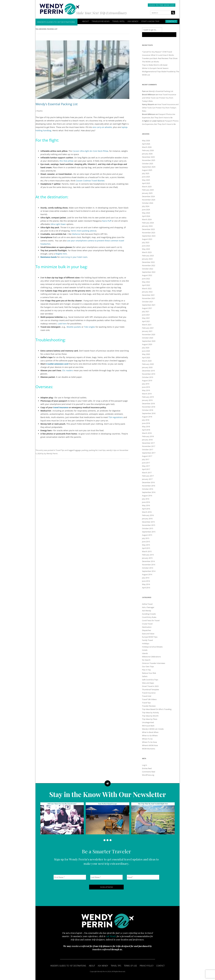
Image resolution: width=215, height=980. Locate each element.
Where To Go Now (149, 742)
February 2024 (148, 223)
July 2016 (146, 499)
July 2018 (146, 420)
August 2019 (147, 380)
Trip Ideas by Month (150, 716)
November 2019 (149, 374)
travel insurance (61, 407)
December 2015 (148, 522)
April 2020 (146, 357)
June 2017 (146, 463)
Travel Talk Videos (149, 699)
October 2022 (148, 269)
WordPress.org (148, 775)
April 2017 (146, 469)
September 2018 (149, 413)
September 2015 (149, 532)
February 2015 (148, 555)
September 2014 (149, 571)
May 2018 (146, 427)
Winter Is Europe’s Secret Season (155, 68)
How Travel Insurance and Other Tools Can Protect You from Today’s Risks (159, 98)
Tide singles (90, 327)
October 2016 (148, 489)
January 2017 (147, 479)
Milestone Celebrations (151, 657)
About (92, 966)
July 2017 (146, 459)
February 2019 (148, 397)
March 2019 (147, 394)
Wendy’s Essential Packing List (57, 104)
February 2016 (148, 515)
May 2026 (146, 141)
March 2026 (147, 147)
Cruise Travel (147, 624)
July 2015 (146, 538)
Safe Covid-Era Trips (150, 680)
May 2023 (146, 249)
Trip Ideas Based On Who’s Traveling (157, 709)
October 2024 (148, 203)
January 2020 (147, 367)
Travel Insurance (149, 693)
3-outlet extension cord (58, 364)
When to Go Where (150, 736)
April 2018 (146, 430)
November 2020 (149, 334)
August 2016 (147, 496)
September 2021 (149, 305)
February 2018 (148, 436)
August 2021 (147, 308)
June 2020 (146, 351)
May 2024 (146, 213)
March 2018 (147, 433)
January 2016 (147, 519)
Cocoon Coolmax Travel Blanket (90, 181)
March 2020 (147, 361)
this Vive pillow (66, 161)
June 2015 (146, 542)
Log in (145, 765)
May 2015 (146, 545)
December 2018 (148, 404)
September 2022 (149, 272)
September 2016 (149, 492)
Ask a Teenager (148, 607)
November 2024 (149, 200)
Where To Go (147, 739)
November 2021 (149, 298)
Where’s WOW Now (150, 745)
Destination (147, 627)
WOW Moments (149, 749)
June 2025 (146, 177)
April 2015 (146, 548)
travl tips (102, 450)
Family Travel (147, 640)
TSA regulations (116, 417)
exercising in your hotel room (74, 257)
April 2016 (146, 509)
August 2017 (147, 456)
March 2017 (147, 473)
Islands (145, 653)
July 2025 (146, 173)
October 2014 (148, 568)
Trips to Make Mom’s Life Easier (155, 65)
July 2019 (146, 384)
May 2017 (146, 466)
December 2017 (148, 443)
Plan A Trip (146, 670)
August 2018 (147, 417)
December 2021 (148, 295)
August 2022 (147, 275)
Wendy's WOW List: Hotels (153, 729)
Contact (171, 21)
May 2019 (146, 390)
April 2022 (146, 285)
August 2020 (147, 344)
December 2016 (148, 482)
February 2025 (148, 190)
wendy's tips (111, 450)
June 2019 (146, 387)
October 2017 (148, 450)
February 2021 (148, 328)
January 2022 (147, 292)
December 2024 (148, 196)
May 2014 (146, 584)
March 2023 (147, 252)
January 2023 (147, 259)
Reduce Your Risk (149, 673)
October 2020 (148, 338)
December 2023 (148, 229)
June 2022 (146, 279)
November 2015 (149, 525)
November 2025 (149, 160)
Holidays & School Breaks (152, 647)
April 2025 (146, 183)
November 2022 (149, 265)
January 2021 (147, 331)
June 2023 (146, 246)
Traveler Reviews (101, 21)
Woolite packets (74, 327)
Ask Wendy (133, 21)
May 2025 (146, 180)
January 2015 (147, 558)
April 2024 (146, 216)
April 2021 (146, 321)
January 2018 (147, 440)
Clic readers (68, 370)
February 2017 (148, 476)
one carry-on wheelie (102, 127)
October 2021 (148, 302)
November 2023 (149, 233)
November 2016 (149, 486)
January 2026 (147, 154)
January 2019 (147, 400)
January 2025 (147, 193)
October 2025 (148, 164)
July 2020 (146, 348)
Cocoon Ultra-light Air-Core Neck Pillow (90, 151)
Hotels (145, 650)
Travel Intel (118, 21)
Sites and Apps (148, 683)
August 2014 (147, 574)
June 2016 (146, 502)
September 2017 (149, 453)
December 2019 (148, 371)
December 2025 (148, 157)
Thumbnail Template (150, 689)
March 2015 (147, 551)
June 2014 (146, 581)
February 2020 (148, 364)
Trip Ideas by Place (150, 719)
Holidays (146, 643)
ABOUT (85, 21)
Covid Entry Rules (149, 617)
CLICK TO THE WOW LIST (162, 5)
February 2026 (148, 150)
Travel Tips (60, 450)
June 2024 (146, 210)
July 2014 (146, 578)
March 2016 (147, 512)
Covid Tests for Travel (151, 620)
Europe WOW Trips (150, 637)
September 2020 (149, 341)
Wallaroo (76, 234)
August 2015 (147, 535)
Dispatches (147, 630)
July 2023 (146, 242)
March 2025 (147, 187)
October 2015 (148, 528)
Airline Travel (147, 604)
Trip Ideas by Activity (150, 713)
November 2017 (149, 446)
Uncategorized (148, 722)
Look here (62, 324)
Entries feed (147, 768)
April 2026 (146, 144)
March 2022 (147, 288)
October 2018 (148, 410)
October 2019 (148, 377)
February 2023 (148, 256)
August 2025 (147, 170)
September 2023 (149, 236)
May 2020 (146, 354)
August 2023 (147, 239)
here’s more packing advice (83, 231)
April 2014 (146, 588)
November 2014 (149, 565)
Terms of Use (130, 966)
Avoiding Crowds (149, 614)
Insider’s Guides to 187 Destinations (56, 22)
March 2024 (147, 219)
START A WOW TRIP (150, 21)
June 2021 (146, 315)
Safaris (145, 676)
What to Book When (150, 732)
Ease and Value (148, 634)
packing (85, 450)
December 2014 (148, 561)
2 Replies (39, 111)
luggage (77, 450)
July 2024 (146, 206)
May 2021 (146, 318)
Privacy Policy (147, 966)
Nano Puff (107, 221)
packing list (93, 450)
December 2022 (148, 262)
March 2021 (147, 325)
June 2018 (146, 423)
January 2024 (147, 226)
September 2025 (149, 167)
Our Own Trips (148, 666)
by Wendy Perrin (51, 453)
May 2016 (146, 505)
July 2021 (146, 311)
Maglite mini (61, 254)
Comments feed (149, 772)
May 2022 (146, 282)
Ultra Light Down (58, 224)
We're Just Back (148, 726)
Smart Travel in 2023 (150, 686)
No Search (146, 660)
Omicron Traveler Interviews (154, 663)
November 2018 (149, 407)
